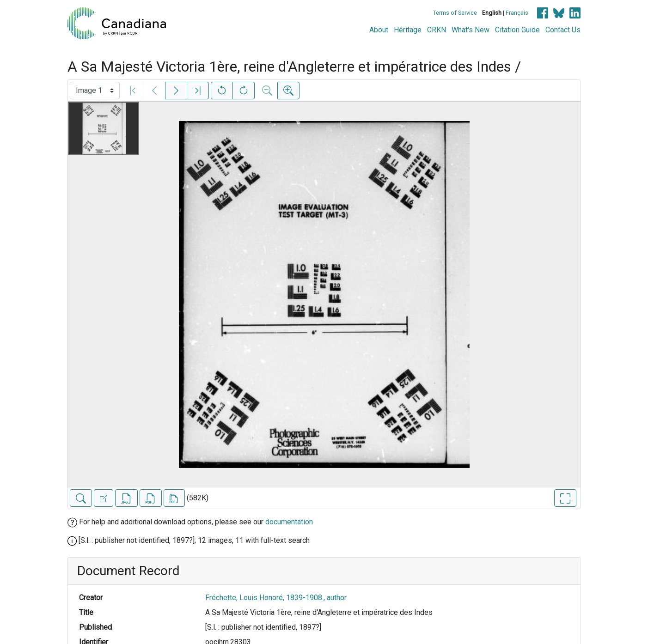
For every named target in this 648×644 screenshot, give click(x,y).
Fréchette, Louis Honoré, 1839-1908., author (276, 598)
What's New (471, 30)
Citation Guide (517, 30)
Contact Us (563, 30)
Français (517, 13)
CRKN (437, 30)
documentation (289, 522)
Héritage (408, 30)
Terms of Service (455, 13)
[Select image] (95, 91)
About (379, 30)
